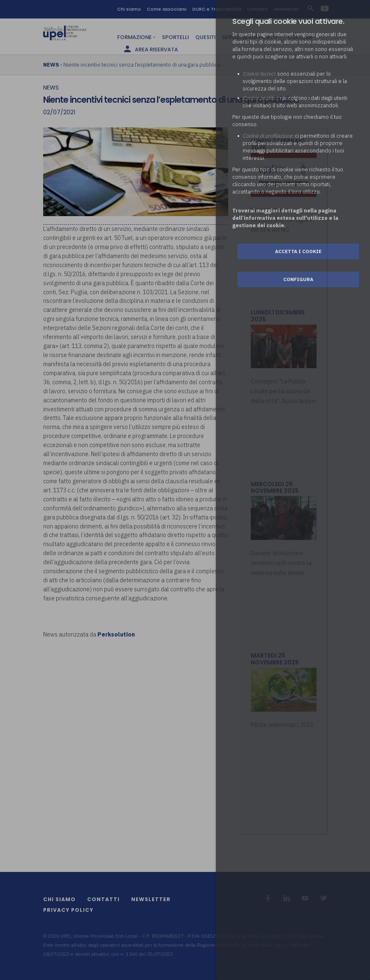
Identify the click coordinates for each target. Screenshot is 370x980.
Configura (298, 279)
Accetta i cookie (298, 251)
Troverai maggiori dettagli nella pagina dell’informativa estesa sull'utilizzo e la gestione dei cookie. (285, 218)
